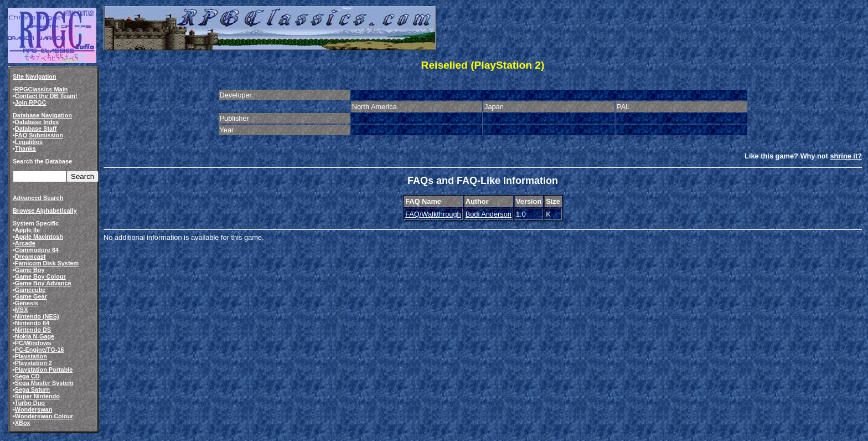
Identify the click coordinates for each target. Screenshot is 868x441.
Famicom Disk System (47, 263)
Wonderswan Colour (44, 416)
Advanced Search (38, 198)
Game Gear (31, 296)
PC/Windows (33, 343)
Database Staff (36, 129)
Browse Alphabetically (45, 211)
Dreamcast (30, 257)
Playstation (31, 356)
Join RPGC (31, 102)
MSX (22, 310)
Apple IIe (27, 230)
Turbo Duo (30, 403)
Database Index (37, 122)
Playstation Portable (44, 370)
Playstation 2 (33, 363)
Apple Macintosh (39, 237)
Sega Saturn (32, 389)
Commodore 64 (37, 250)
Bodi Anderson (489, 214)
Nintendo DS (33, 330)
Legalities (29, 142)
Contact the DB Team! (46, 96)
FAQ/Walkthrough (433, 214)
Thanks (25, 148)
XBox (23, 423)
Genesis (27, 303)
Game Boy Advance (43, 283)
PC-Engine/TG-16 (40, 350)
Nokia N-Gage (35, 336)
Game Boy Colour (40, 276)
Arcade (25, 243)
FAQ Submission (39, 135)
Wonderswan (33, 409)
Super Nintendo (37, 396)
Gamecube (30, 290)
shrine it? (846, 156)
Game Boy (30, 270)
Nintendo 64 (32, 323)
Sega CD (27, 376)
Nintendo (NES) (37, 316)
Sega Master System (44, 383)
